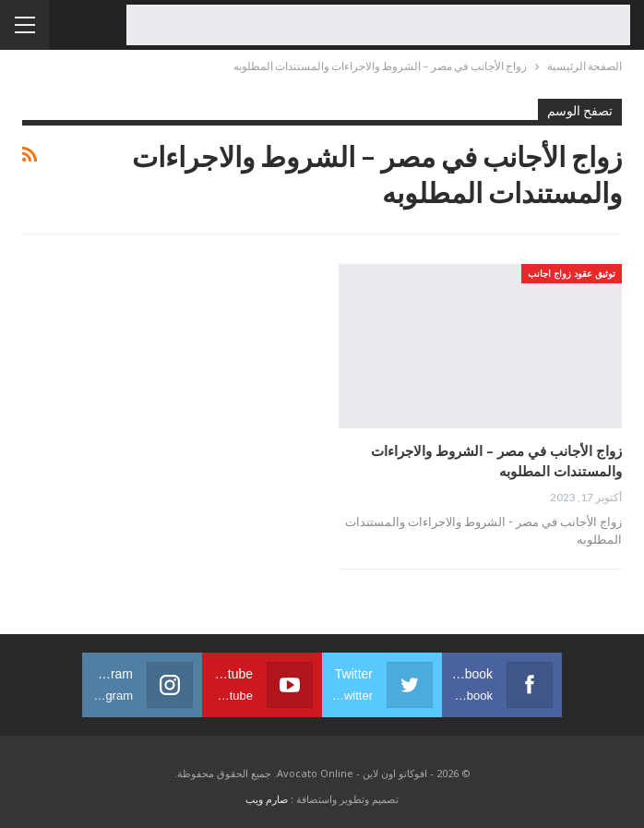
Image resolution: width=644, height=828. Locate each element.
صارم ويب (267, 799)
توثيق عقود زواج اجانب (572, 273)
